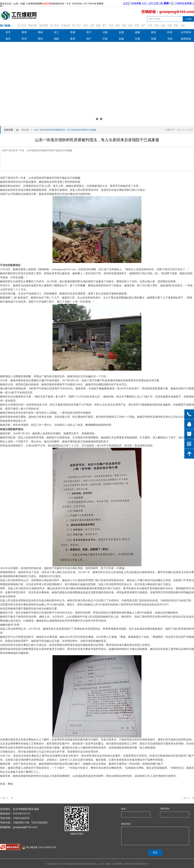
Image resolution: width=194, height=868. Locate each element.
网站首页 (25, 130)
